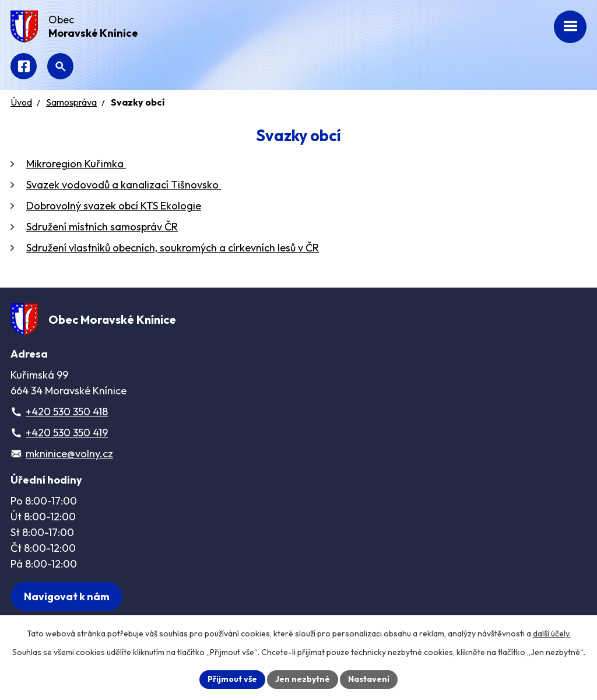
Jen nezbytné (303, 679)
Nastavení (369, 679)
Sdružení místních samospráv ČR (102, 227)
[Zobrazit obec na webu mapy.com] (66, 596)
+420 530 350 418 (67, 412)
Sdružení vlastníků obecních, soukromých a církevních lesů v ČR (173, 248)
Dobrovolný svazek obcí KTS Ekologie (114, 206)
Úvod (21, 102)
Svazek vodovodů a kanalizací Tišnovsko (124, 185)
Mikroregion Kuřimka (76, 164)
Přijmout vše (232, 679)
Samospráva (71, 102)
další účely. (552, 633)
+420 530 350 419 (67, 433)
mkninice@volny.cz (69, 454)
